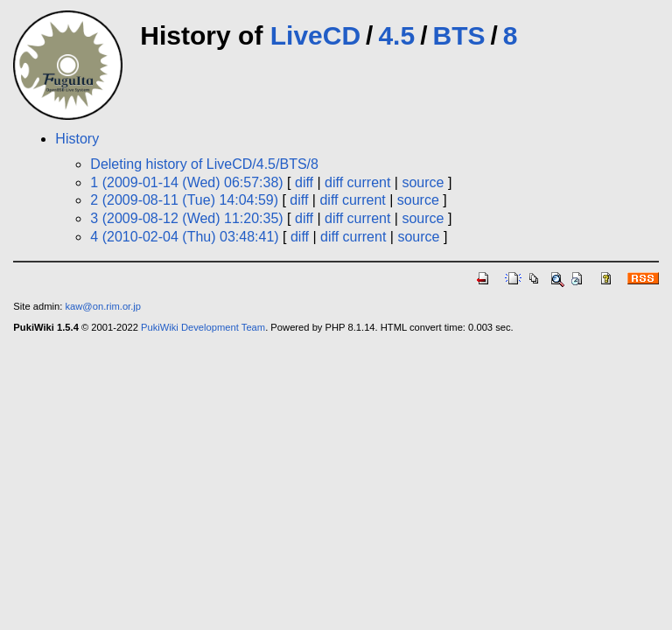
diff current (357, 182)
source (423, 182)
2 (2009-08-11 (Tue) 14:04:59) (184, 200)
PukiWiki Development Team (203, 327)
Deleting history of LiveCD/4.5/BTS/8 (204, 164)
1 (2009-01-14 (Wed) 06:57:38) (186, 182)
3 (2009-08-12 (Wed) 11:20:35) (186, 218)
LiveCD (315, 35)
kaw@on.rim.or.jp (103, 306)
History (77, 139)
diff (304, 182)
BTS (458, 35)
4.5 (396, 35)
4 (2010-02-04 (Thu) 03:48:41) (184, 237)
